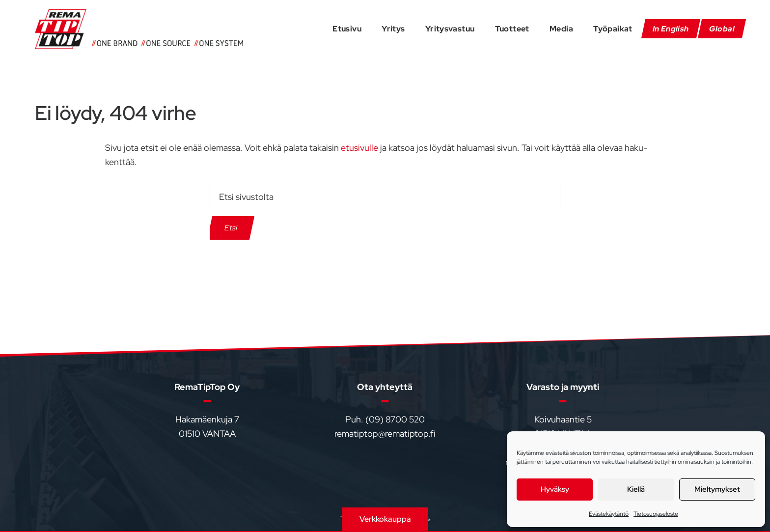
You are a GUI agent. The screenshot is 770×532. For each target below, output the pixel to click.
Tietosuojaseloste (656, 514)
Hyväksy (555, 489)
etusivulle (359, 148)
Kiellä (636, 489)
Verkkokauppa (385, 519)
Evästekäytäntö (609, 514)
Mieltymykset (717, 489)
